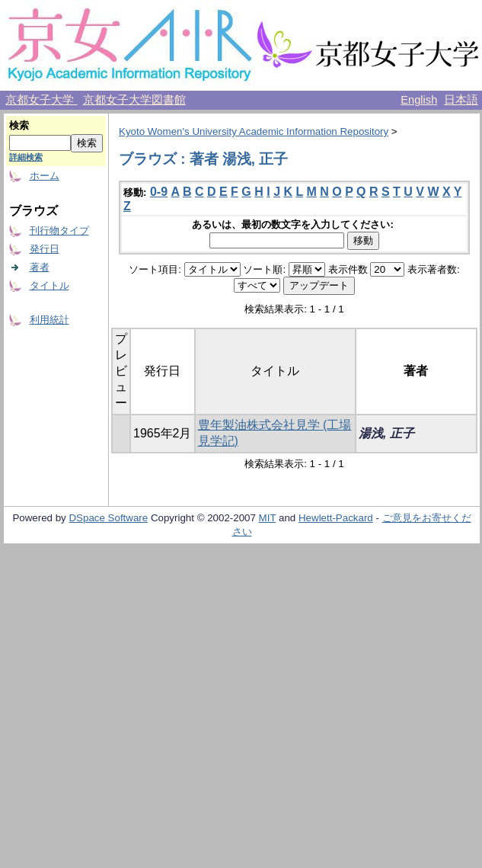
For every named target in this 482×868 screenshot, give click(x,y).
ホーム (45, 176)
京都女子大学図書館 (134, 100)
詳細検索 (26, 157)
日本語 (461, 100)
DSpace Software (108, 518)
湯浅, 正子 (386, 433)
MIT (268, 518)
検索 (19, 125)
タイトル (49, 285)
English (419, 100)
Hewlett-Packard (336, 518)
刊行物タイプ (59, 231)
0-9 (159, 192)
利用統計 (49, 320)
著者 (40, 267)
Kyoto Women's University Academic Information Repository (254, 131)
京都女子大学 (41, 100)
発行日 (45, 249)
